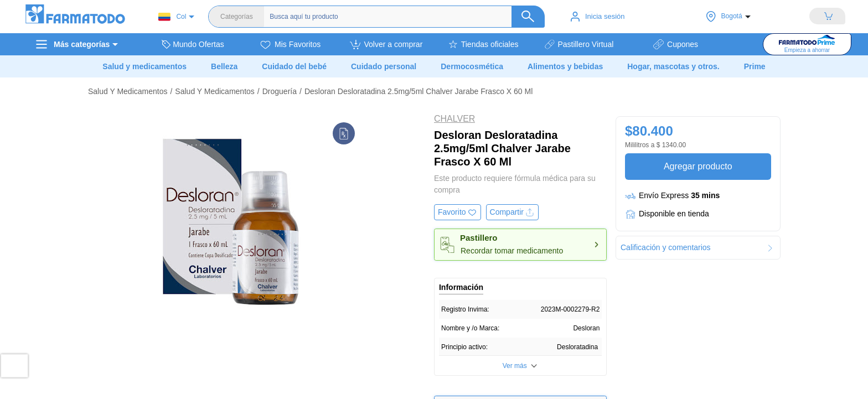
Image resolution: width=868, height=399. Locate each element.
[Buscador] (398, 17)
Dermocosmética (472, 66)
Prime (755, 66)
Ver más (515, 366)
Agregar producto (697, 166)
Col (172, 17)
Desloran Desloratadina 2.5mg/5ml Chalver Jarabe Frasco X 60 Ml (418, 91)
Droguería (280, 91)
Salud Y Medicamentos (128, 91)
